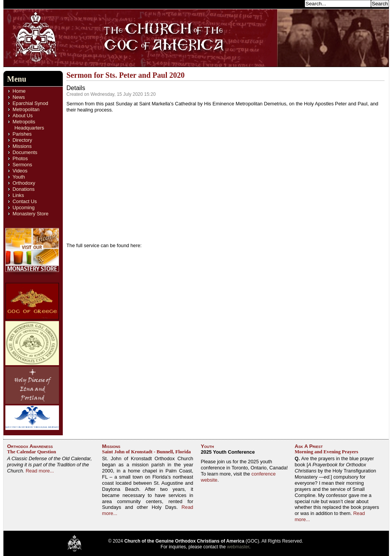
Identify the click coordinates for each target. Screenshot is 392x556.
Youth (19, 177)
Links (18, 195)
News (19, 97)
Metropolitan (26, 109)
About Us (23, 116)
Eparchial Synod (30, 103)
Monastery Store (31, 214)
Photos (20, 158)
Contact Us (25, 201)
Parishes (22, 134)
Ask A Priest (309, 446)
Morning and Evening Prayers (327, 452)
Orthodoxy (24, 183)
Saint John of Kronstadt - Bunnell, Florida (147, 452)
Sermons (22, 165)
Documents (25, 152)
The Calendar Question (32, 452)
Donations (24, 189)
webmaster (238, 547)
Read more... (40, 471)
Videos (20, 171)
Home (19, 91)
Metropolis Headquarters (28, 125)
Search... (292, 3)
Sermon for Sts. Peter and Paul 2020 (126, 75)
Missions (22, 146)
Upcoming (24, 207)
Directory (22, 140)
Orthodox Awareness (30, 446)
